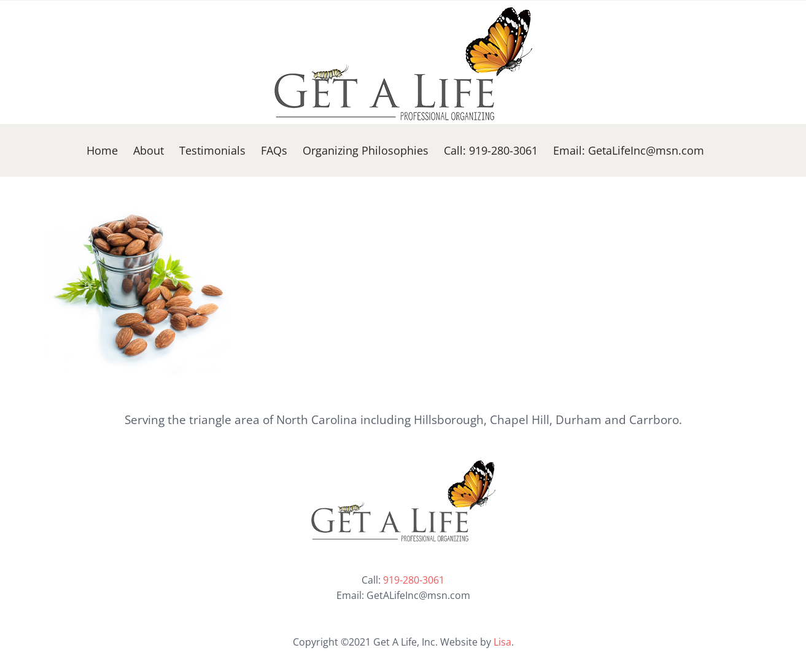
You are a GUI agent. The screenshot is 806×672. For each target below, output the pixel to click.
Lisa (502, 642)
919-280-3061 (414, 580)
